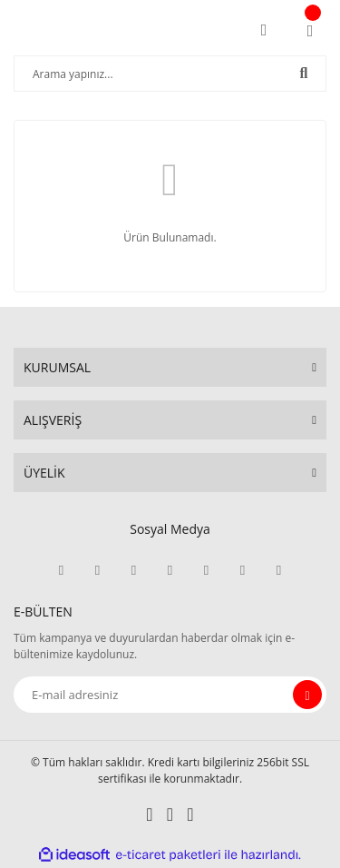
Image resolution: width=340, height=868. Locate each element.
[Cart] (310, 30)
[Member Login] (264, 30)
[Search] (170, 74)
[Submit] (307, 695)
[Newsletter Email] (170, 695)
